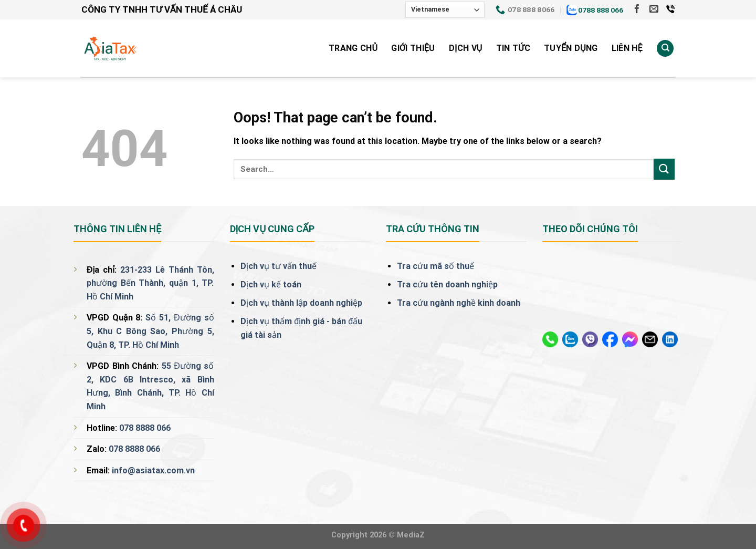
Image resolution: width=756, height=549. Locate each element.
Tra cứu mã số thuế (435, 266)
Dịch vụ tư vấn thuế (279, 266)
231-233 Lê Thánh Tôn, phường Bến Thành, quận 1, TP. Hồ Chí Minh (150, 283)
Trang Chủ (353, 48)
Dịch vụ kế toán (271, 284)
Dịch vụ (466, 48)
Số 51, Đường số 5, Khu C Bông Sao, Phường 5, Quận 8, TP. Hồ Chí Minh (150, 331)
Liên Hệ (627, 48)
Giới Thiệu (413, 48)
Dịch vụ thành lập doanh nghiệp (301, 303)
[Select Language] (445, 10)
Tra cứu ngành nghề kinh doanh (459, 303)
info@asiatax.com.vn (153, 470)
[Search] (665, 49)
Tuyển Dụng (571, 48)
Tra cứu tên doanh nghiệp (447, 284)
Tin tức (513, 48)
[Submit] (664, 169)
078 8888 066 (145, 428)
